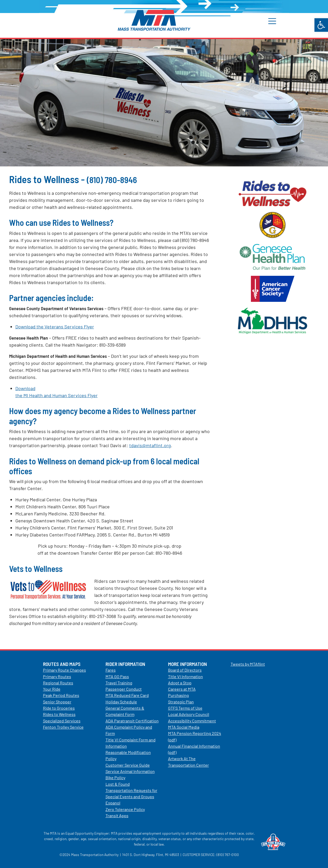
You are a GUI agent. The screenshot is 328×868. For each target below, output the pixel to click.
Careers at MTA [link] (182, 689)
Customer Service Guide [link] (128, 765)
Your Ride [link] (52, 689)
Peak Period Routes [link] (61, 695)
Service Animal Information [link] (130, 771)
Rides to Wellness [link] (59, 714)
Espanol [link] (113, 803)
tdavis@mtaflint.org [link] (150, 445)
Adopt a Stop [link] (180, 683)
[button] (275, 21)
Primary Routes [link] (57, 676)
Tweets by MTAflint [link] (248, 664)
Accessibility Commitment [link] (192, 721)
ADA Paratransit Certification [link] (132, 721)
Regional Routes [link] (58, 683)
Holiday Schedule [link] (121, 702)
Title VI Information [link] (185, 676)
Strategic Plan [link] (181, 702)
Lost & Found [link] (118, 784)
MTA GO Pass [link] (117, 676)
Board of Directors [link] (185, 670)
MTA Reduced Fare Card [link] (127, 695)
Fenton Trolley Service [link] (63, 727)
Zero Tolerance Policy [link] (125, 809)
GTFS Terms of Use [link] (185, 708)
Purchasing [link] (178, 695)
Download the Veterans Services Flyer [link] (55, 327)
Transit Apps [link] (117, 816)
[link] (321, 25)
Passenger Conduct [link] (124, 689)
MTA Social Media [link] (184, 727)
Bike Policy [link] (115, 778)
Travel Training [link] (119, 683)
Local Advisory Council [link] (189, 714)
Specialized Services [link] (62, 721)
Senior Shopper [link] (57, 702)
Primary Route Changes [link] (64, 670)
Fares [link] (111, 670)
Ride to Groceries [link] (59, 708)
